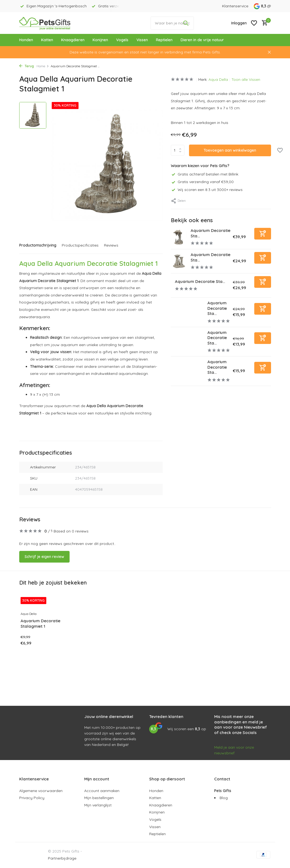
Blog (224, 798)
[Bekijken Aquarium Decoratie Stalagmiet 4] (171, 285)
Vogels (122, 40)
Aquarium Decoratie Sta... (200, 281)
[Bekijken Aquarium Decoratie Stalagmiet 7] (187, 371)
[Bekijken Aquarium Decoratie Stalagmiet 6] (187, 342)
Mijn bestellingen (99, 798)
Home (43, 66)
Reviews (111, 245)
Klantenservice (235, 6)
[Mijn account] (239, 23)
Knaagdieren (73, 40)
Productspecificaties (80, 245)
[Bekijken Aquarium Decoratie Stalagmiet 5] (179, 237)
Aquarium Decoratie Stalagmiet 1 (40, 623)
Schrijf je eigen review (44, 557)
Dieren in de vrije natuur (202, 40)
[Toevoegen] (263, 234)
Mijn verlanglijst (98, 805)
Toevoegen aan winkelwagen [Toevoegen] (230, 150)
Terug (27, 66)
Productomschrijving (38, 245)
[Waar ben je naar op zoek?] (172, 23)
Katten (47, 40)
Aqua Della (218, 79)
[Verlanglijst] (254, 23)
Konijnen (100, 40)
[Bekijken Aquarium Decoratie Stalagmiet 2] (187, 312)
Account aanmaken (102, 791)
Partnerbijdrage (62, 858)
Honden (26, 40)
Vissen (142, 40)
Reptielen (164, 40)
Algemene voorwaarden (41, 791)
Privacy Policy (32, 798)
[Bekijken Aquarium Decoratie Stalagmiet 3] (179, 261)
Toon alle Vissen (246, 79)
